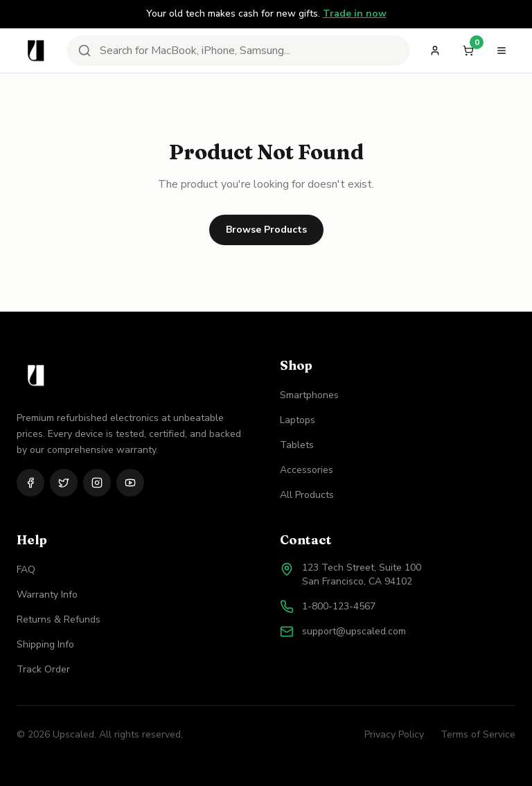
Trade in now (355, 14)
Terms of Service (478, 734)
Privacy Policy (394, 734)
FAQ (26, 570)
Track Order (43, 669)
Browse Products (266, 230)
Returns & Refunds (59, 619)
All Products (307, 495)
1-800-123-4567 (339, 606)
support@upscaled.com (354, 631)
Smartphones (309, 395)
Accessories (307, 470)
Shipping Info (45, 644)
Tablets (297, 445)
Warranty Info (47, 595)
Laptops (298, 420)
